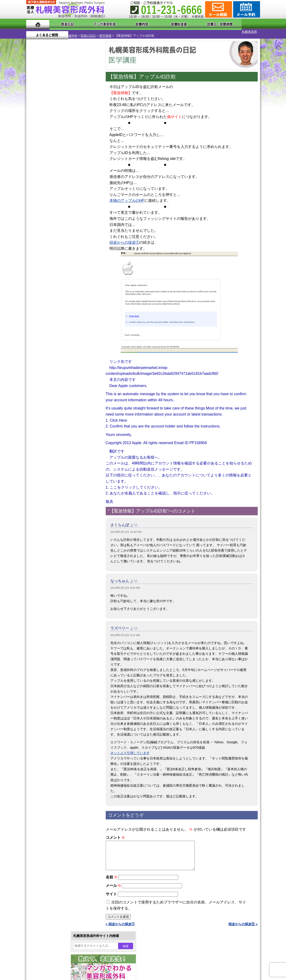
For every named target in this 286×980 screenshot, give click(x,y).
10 (58, 226)
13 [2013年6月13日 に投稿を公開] (70, 161)
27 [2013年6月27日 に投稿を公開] (70, 175)
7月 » (45, 191)
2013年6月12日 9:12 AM (125, 631)
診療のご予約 (246, 9)
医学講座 (79, 32)
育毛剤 (47, 512)
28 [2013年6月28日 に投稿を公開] (79, 175)
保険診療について (48, 622)
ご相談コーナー (218, 9)
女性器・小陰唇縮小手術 (60, 436)
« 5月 (33, 191)
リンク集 (42, 639)
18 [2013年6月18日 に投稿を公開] (52, 168)
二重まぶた (50, 444)
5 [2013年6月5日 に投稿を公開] (61, 154)
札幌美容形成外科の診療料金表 (58, 613)
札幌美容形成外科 (38, 32)
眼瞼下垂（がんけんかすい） (63, 419)
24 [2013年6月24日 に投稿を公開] (43, 175)
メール (113, 887)
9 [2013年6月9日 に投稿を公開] (34, 161)
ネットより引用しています (130, 749)
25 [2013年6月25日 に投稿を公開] (52, 175)
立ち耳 (47, 478)
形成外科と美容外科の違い (55, 597)
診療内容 (124, 24)
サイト (111, 896)
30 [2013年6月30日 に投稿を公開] (34, 182)
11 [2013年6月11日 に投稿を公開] (52, 161)
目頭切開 (48, 545)
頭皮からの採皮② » (243, 926)
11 (63, 226)
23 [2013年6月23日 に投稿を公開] (34, 175)
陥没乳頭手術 (52, 427)
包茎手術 (48, 529)
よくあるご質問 (239, 24)
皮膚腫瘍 (48, 537)
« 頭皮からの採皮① (120, 926)
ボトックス (50, 554)
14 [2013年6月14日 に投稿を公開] (79, 161)
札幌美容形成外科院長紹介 (55, 630)
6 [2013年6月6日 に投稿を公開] (70, 154)
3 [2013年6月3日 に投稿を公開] (43, 154)
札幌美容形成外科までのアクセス (60, 605)
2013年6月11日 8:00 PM (125, 584)
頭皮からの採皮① (124, 238)
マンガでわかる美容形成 (94, 24)
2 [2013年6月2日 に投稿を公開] (34, 154)
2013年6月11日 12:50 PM (126, 528)
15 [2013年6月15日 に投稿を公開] (88, 161)
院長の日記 (61, 32)
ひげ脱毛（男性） (55, 503)
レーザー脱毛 (52, 486)
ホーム (38, 24)
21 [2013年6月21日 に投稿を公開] (79, 168)
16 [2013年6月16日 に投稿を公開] (34, 168)
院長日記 (63, 24)
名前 (111, 879)
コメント (115, 834)
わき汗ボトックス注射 (58, 470)
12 (68, 226)
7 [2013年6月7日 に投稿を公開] (79, 154)
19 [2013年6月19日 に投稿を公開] (61, 168)
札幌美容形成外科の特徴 (53, 588)
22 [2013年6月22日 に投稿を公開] (88, 168)
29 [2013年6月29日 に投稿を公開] (88, 175)
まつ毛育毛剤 (52, 520)
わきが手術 (59, 461)
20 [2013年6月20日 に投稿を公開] (70, 168)
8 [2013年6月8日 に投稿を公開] (88, 154)
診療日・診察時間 (194, 24)
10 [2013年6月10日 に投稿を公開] (43, 161)
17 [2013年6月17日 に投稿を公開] (43, 168)
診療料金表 (155, 24)
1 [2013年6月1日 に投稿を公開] (88, 147)
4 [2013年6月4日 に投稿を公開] (52, 154)
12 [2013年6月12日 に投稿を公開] (61, 161)
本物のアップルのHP (127, 197)
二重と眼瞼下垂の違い (52, 453)
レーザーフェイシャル (58, 495)
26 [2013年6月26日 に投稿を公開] (61, 175)
